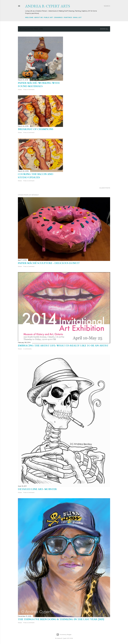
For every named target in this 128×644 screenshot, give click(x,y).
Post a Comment (29, 89)
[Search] (107, 6)
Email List (77, 17)
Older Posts (105, 188)
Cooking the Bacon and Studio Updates (36, 176)
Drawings (58, 17)
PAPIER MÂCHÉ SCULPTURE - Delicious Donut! (49, 263)
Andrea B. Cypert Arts (48, 6)
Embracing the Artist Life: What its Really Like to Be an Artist (63, 346)
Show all (104, 29)
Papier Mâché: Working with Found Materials (39, 85)
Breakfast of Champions (36, 129)
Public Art (48, 17)
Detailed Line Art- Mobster (37, 489)
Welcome (29, 17)
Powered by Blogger (64, 635)
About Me (38, 17)
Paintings (68, 17)
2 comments (27, 349)
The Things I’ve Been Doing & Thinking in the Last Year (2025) (61, 619)
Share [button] (20, 89)
